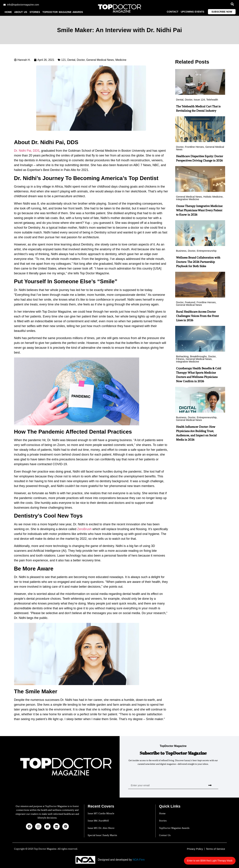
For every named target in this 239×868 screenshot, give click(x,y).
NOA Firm (139, 860)
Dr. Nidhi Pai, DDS (27, 151)
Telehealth (212, 100)
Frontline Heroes (194, 147)
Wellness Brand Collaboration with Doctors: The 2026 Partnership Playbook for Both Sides (198, 262)
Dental (71, 60)
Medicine (121, 60)
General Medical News (100, 60)
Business (181, 251)
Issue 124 (199, 100)
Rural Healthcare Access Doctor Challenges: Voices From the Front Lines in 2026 (197, 316)
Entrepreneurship (207, 251)
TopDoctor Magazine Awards (63, 12)
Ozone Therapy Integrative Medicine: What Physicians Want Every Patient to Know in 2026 (199, 210)
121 (64, 60)
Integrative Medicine (188, 199)
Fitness (180, 359)
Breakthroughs (198, 356)
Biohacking (182, 356)
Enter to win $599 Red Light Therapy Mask (212, 859)
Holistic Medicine (213, 197)
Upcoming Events (193, 12)
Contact (173, 12)
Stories (35, 12)
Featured (190, 302)
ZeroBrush (84, 529)
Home (8, 12)
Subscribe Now (222, 12)
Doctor (81, 60)
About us (21, 12)
